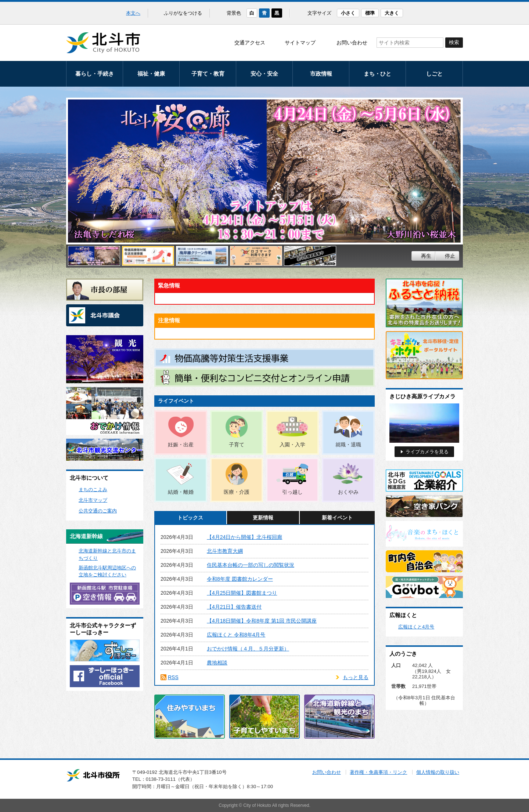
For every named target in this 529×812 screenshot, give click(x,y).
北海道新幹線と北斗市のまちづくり (107, 554)
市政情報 (321, 74)
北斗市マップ (93, 500)
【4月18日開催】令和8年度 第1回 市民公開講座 (262, 621)
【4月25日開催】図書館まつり (242, 593)
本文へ (133, 13)
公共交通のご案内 (98, 511)
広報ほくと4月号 (416, 627)
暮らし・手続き (95, 74)
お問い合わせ (352, 43)
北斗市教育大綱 (225, 551)
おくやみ (348, 492)
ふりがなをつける (183, 13)
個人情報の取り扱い (438, 772)
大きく (392, 13)
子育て (237, 445)
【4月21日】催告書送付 (234, 607)
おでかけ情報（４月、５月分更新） (248, 649)
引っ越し (292, 492)
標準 (370, 13)
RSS (173, 677)
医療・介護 (237, 492)
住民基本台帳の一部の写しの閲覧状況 (251, 565)
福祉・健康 (151, 74)
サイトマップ (300, 43)
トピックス (190, 518)
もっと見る (356, 677)
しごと (434, 74)
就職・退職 (348, 445)
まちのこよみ (93, 490)
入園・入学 (292, 445)
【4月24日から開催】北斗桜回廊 (244, 537)
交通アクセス (250, 43)
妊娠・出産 (181, 445)
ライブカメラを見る (427, 452)
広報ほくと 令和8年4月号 (236, 635)
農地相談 (217, 663)
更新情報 (263, 518)
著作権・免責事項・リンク (378, 772)
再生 (426, 256)
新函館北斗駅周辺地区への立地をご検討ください (107, 571)
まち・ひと (377, 74)
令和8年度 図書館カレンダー (240, 579)
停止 (450, 256)
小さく (348, 13)
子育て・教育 (208, 74)
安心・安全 (264, 74)
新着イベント (337, 518)
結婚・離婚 (181, 492)
